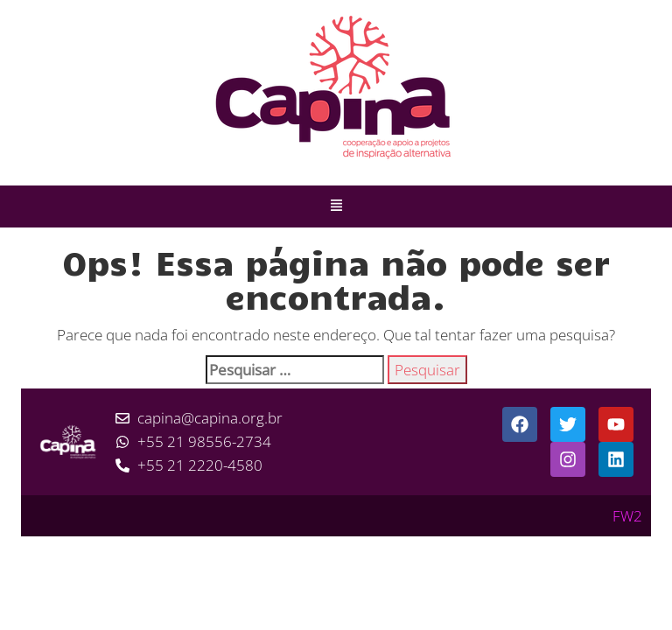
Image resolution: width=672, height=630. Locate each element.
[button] (336, 206)
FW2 (627, 516)
